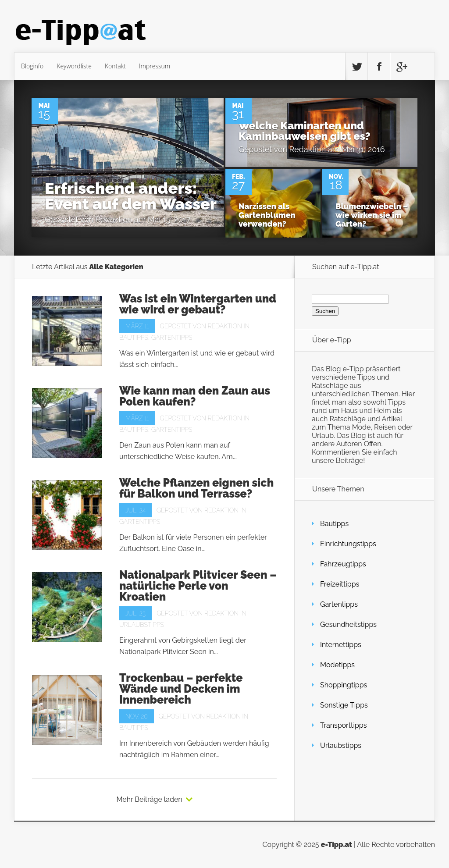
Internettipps (341, 645)
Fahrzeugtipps (343, 564)
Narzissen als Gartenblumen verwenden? (267, 215)
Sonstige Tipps (344, 705)
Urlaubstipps (142, 625)
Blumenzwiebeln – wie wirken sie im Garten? (372, 215)
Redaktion (114, 219)
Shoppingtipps (344, 685)
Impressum (155, 66)
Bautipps (134, 338)
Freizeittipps (340, 584)
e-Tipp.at (337, 845)
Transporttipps (343, 725)
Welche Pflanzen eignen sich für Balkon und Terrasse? (196, 488)
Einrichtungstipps (348, 544)
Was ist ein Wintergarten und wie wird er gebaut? (198, 304)
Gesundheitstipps (348, 624)
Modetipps (337, 665)
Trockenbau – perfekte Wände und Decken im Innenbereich (181, 689)
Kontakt (115, 66)
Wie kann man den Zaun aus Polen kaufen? (195, 396)
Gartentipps (172, 338)
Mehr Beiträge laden (149, 800)
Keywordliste (74, 66)
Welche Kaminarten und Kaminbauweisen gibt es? (305, 131)
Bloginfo (32, 66)
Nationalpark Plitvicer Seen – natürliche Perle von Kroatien (198, 586)
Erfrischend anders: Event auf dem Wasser (131, 196)
